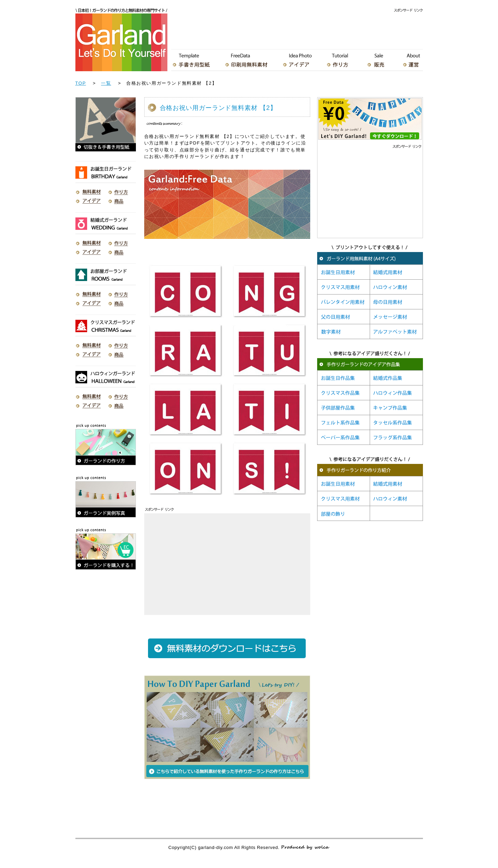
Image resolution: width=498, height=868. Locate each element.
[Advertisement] (297, 29)
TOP (81, 83)
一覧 (106, 83)
